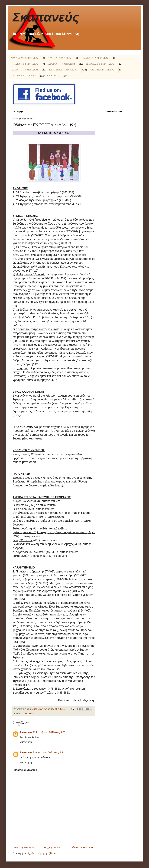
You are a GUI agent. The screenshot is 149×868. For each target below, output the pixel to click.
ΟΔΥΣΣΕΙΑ (53, 75)
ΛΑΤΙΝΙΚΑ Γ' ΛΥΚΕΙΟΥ (24, 75)
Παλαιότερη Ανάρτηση (82, 847)
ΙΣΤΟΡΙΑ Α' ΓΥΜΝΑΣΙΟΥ (62, 64)
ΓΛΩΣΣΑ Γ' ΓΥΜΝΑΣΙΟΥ (24, 64)
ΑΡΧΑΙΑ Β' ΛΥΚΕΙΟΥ (59, 58)
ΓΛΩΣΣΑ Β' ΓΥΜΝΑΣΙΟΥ (94, 58)
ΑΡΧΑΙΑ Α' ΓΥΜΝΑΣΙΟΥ (24, 58)
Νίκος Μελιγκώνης (41, 709)
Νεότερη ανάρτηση (24, 847)
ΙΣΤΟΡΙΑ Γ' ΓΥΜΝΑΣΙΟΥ (25, 70)
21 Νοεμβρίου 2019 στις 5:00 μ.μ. (51, 732)
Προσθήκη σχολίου (26, 770)
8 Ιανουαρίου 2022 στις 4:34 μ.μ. (51, 753)
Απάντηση (26, 742)
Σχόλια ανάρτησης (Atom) (42, 853)
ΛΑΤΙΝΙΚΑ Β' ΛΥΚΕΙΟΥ (103, 70)
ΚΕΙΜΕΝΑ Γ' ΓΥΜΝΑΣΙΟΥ (64, 70)
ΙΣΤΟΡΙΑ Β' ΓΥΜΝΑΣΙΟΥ (100, 64)
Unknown (26, 732)
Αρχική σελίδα (52, 847)
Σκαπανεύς (46, 17)
